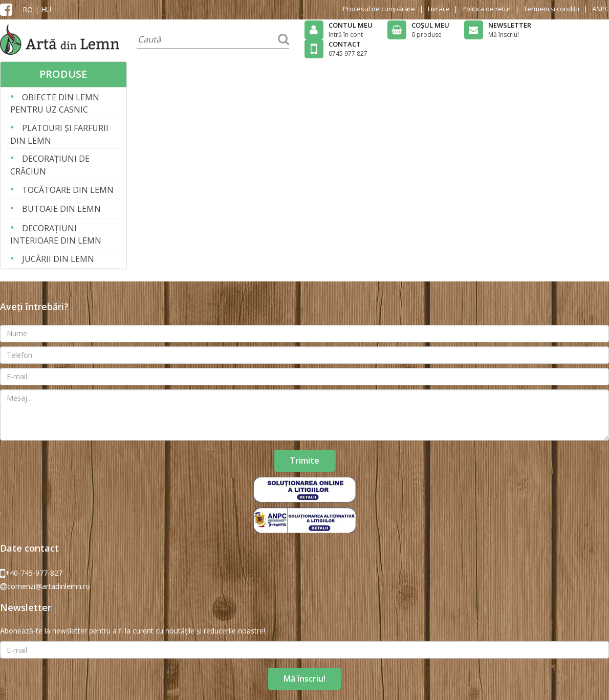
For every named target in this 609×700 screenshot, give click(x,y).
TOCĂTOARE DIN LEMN (62, 189)
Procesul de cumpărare (379, 9)
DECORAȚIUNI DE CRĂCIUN (50, 164)
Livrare (439, 9)
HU (46, 9)
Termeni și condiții (551, 9)
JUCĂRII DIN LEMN (52, 258)
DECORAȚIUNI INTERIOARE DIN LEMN (56, 234)
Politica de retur (486, 9)
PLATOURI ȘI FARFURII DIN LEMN (59, 133)
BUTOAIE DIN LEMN (56, 208)
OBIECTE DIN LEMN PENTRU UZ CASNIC (55, 103)
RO (28, 9)
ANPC (601, 9)
